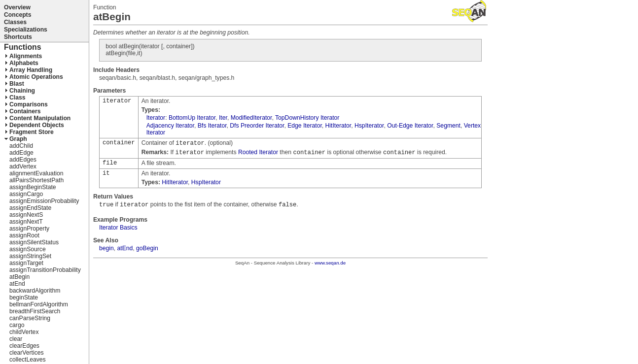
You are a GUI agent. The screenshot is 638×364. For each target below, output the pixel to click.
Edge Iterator (305, 126)
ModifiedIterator (251, 118)
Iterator (156, 118)
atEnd (125, 248)
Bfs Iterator (212, 126)
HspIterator (369, 126)
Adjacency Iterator (170, 126)
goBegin (147, 248)
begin (106, 248)
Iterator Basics (118, 228)
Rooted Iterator (258, 152)
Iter (223, 118)
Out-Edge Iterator (410, 126)
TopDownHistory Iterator (307, 118)
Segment (448, 126)
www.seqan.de (330, 263)
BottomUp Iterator (192, 118)
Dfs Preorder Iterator (257, 126)
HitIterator (338, 126)
